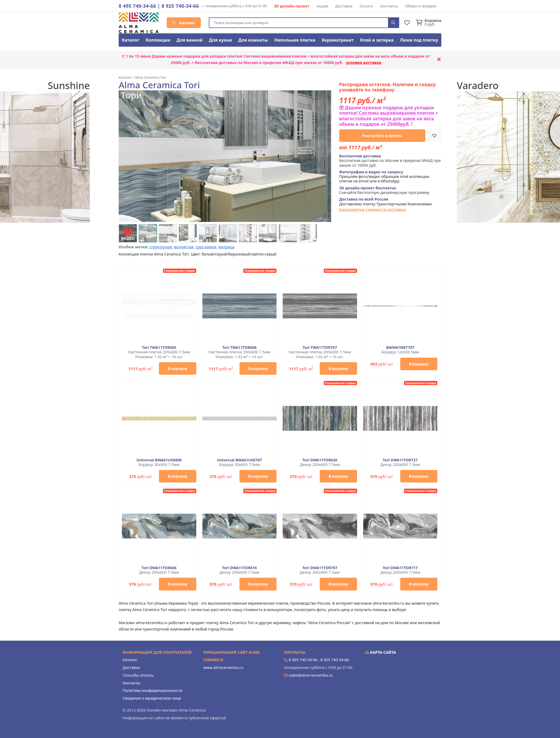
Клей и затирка (377, 40)
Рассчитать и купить (382, 136)
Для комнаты (253, 40)
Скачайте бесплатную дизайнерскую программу (384, 190)
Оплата (366, 6)
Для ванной (190, 40)
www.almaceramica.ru (223, 667)
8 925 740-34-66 (180, 6)
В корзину (177, 368)
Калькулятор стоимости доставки (373, 210)
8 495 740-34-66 (137, 6)
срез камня (206, 247)
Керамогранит (338, 40)
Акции (322, 6)
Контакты (389, 6)
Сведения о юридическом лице (152, 698)
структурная (161, 247)
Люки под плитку (419, 40)
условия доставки (364, 63)
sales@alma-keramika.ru (311, 675)
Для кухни (220, 40)
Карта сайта (381, 652)
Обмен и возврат (421, 6)
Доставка (344, 6)
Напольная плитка (295, 40)
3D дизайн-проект (292, 6)
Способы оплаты (138, 675)
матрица (226, 247)
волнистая (184, 247)
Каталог (184, 23)
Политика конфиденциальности (152, 690)
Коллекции (158, 40)
